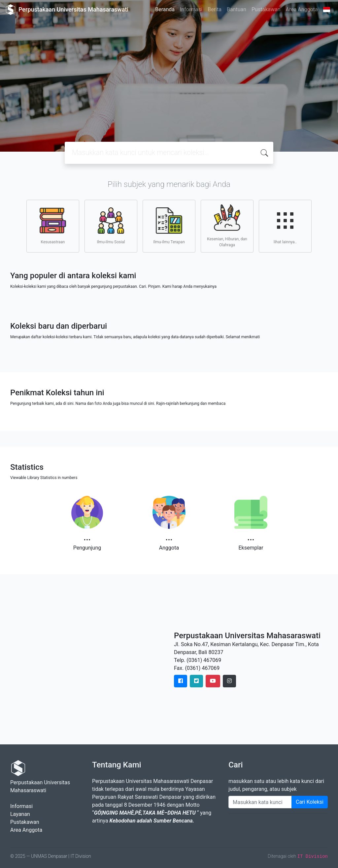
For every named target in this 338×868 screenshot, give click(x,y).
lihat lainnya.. (285, 226)
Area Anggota (302, 9)
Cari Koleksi (310, 802)
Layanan (20, 814)
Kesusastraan (53, 226)
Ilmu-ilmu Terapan (169, 226)
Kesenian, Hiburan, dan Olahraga (227, 226)
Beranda (165, 9)
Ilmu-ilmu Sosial (111, 226)
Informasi (191, 9)
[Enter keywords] (260, 802)
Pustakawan (266, 9)
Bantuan (237, 9)
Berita (215, 9)
